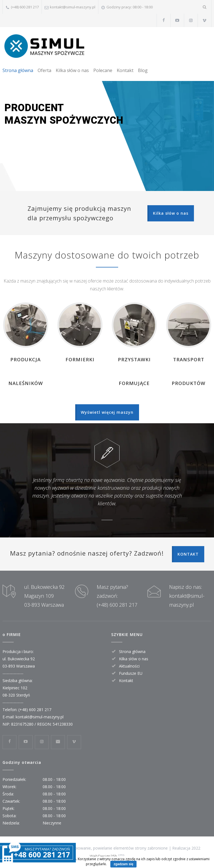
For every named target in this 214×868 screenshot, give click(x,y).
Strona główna (18, 70)
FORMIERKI (80, 359)
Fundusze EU (131, 673)
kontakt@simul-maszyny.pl (73, 7)
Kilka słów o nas (72, 70)
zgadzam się (124, 864)
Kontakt (125, 70)
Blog (143, 70)
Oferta (44, 70)
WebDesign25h (103, 856)
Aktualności (129, 666)
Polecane (103, 70)
